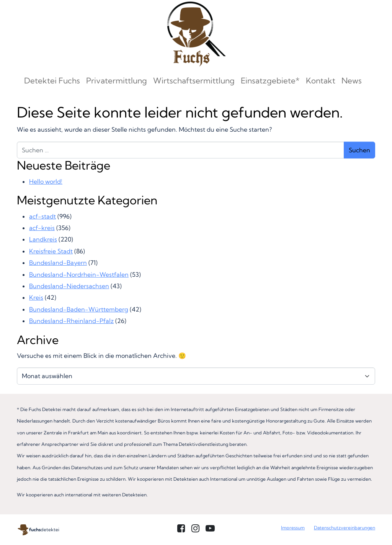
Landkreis (43, 239)
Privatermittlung (117, 81)
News (352, 81)
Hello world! (46, 181)
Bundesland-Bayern (58, 263)
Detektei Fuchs (52, 81)
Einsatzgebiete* (270, 81)
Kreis (36, 297)
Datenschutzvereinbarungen (345, 528)
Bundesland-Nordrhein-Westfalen (79, 274)
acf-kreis (42, 228)
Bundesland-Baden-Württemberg (79, 309)
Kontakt (321, 81)
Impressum (293, 528)
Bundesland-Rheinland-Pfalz (71, 321)
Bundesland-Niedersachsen (69, 286)
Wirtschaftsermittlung (194, 81)
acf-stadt (42, 216)
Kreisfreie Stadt (51, 251)
